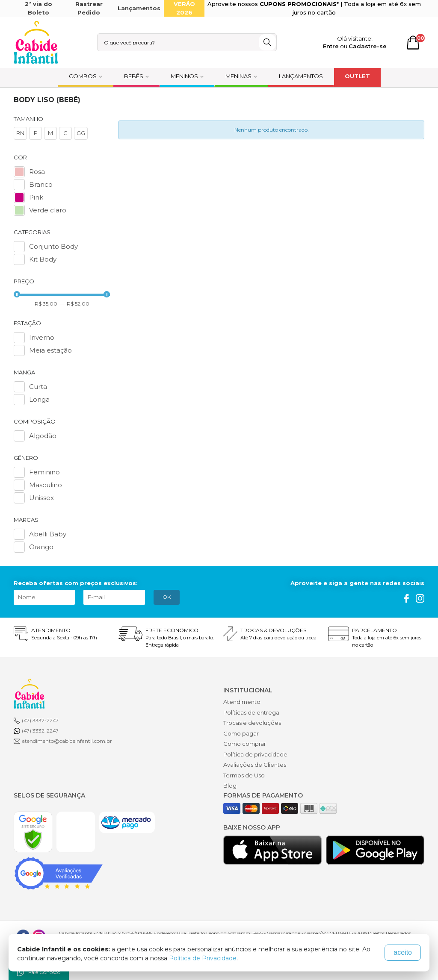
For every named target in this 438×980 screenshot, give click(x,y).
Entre (331, 46)
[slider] (17, 294)
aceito (403, 952)
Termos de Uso (244, 775)
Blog (230, 786)
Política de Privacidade (203, 958)
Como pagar (241, 733)
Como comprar (245, 744)
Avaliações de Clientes (255, 765)
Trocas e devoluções (252, 723)
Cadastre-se (368, 46)
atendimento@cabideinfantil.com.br (67, 741)
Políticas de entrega (251, 712)
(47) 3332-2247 (40, 720)
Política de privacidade (255, 754)
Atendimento (242, 702)
